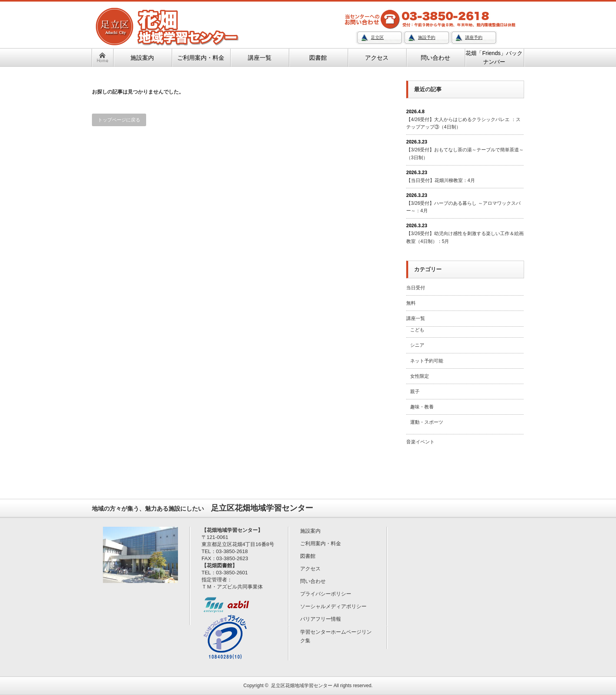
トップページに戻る (119, 120)
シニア (417, 345)
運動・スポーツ (427, 422)
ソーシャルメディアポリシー (333, 606)
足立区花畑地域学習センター (302, 686)
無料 (411, 303)
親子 (415, 392)
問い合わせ (313, 581)
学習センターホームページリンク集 (336, 636)
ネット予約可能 (427, 361)
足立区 (377, 37)
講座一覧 (416, 318)
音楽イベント (420, 442)
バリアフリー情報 (321, 619)
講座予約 (474, 37)
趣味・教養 (422, 407)
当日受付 (416, 288)
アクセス (310, 569)
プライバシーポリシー (326, 594)
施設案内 (310, 531)
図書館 (308, 556)
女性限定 (420, 376)
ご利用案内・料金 (321, 543)
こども (417, 330)
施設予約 (427, 37)
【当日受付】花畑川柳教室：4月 (441, 180)
